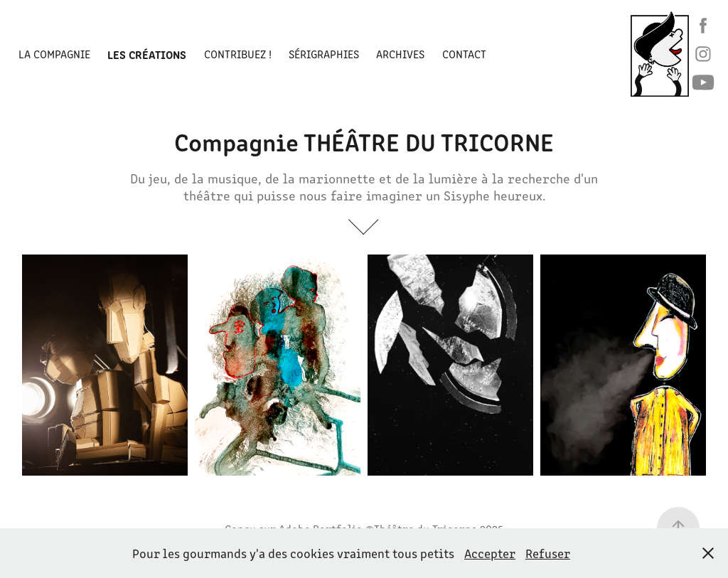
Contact (464, 54)
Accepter (490, 553)
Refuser (548, 553)
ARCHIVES (400, 54)
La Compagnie (54, 54)
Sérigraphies (324, 54)
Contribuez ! (238, 54)
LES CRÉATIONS (147, 54)
